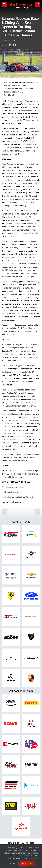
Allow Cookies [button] (27, 864)
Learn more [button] (32, 858)
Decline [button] (14, 864)
